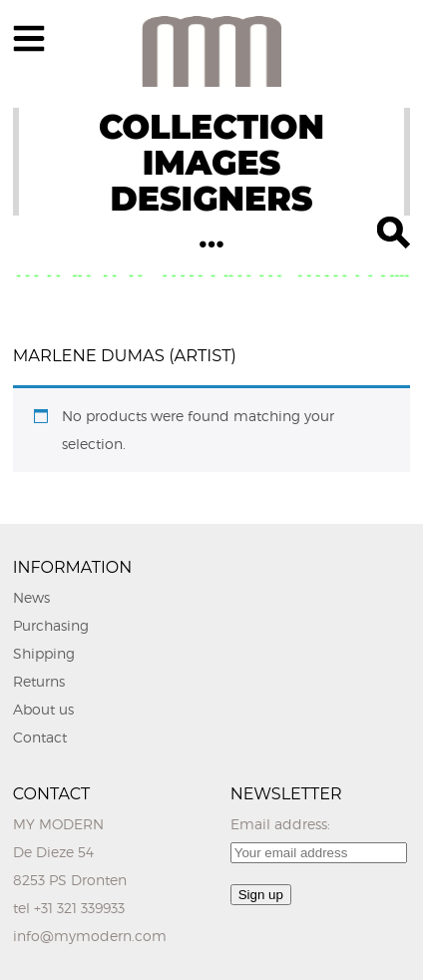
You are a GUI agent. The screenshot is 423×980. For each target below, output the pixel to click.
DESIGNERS (211, 199)
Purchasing (51, 625)
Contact (40, 737)
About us (43, 709)
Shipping (44, 653)
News (31, 597)
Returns (39, 681)
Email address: (280, 824)
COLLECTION (211, 127)
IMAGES (212, 163)
